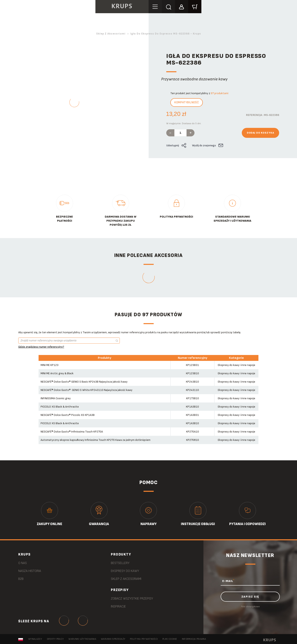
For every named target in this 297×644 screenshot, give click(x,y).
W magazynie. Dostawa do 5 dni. (184, 124)
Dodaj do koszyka (260, 133)
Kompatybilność (187, 102)
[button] (182, 6)
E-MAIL (228, 581)
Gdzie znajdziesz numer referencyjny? (41, 347)
